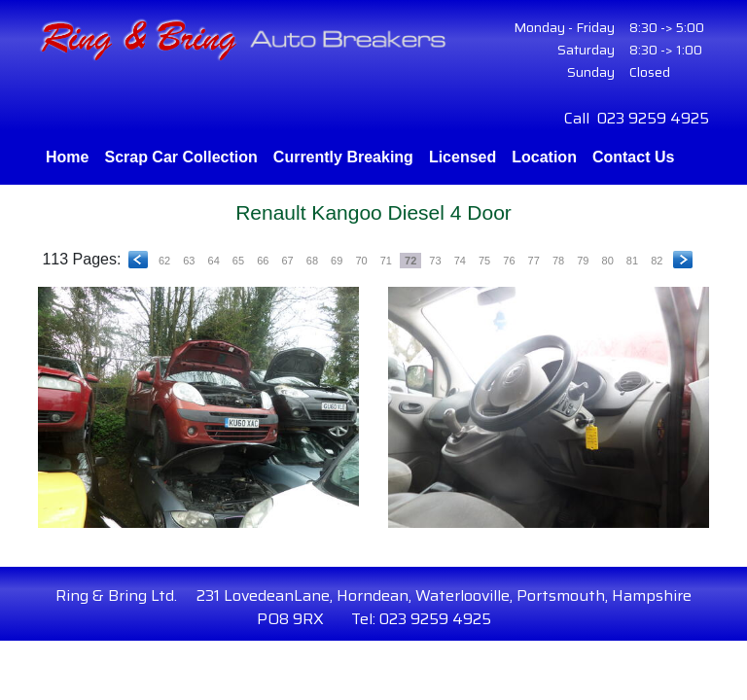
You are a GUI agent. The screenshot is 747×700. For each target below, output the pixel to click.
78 (558, 261)
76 (509, 261)
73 (435, 261)
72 (410, 261)
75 (484, 261)
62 (164, 261)
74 (460, 261)
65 (238, 261)
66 (263, 261)
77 (534, 261)
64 (214, 261)
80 (608, 261)
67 (287, 261)
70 (361, 261)
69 (337, 261)
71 (386, 261)
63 (189, 261)
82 (657, 261)
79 (583, 261)
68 (312, 261)
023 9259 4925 (653, 118)
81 (632, 261)
